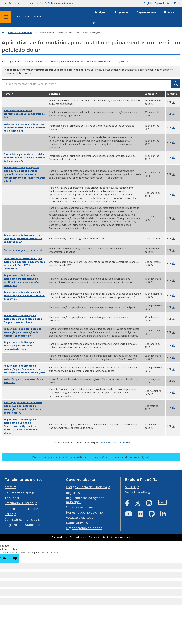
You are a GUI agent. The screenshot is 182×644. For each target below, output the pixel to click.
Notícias (169, 12)
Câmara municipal (18, 492)
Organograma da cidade (84, 528)
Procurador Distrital (19, 503)
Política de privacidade (101, 537)
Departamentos (146, 12)
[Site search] (94, 23)
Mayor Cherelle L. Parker (28, 17)
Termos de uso (60, 537)
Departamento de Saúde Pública (114, 443)
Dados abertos (77, 523)
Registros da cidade (81, 493)
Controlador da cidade (21, 509)
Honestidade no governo (84, 512)
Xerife (9, 514)
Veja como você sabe (61, 3)
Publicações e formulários (20, 33)
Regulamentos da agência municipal (85, 500)
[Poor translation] (14, 559)
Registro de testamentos (23, 525)
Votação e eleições (79, 518)
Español (159, 3)
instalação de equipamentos (67, 62)
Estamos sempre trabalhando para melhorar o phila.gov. (91, 457)
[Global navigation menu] (6, 17)
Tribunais (12, 498)
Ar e (21, 73)
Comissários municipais (22, 520)
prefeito (11, 487)
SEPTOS (131, 487)
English (148, 3)
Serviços (100, 12)
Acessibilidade (123, 537)
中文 (169, 3)
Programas (122, 12)
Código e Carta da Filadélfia (87, 487)
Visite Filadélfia (136, 492)
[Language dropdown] (177, 3)
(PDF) (24, 369)
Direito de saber (78, 537)
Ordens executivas (80, 507)
